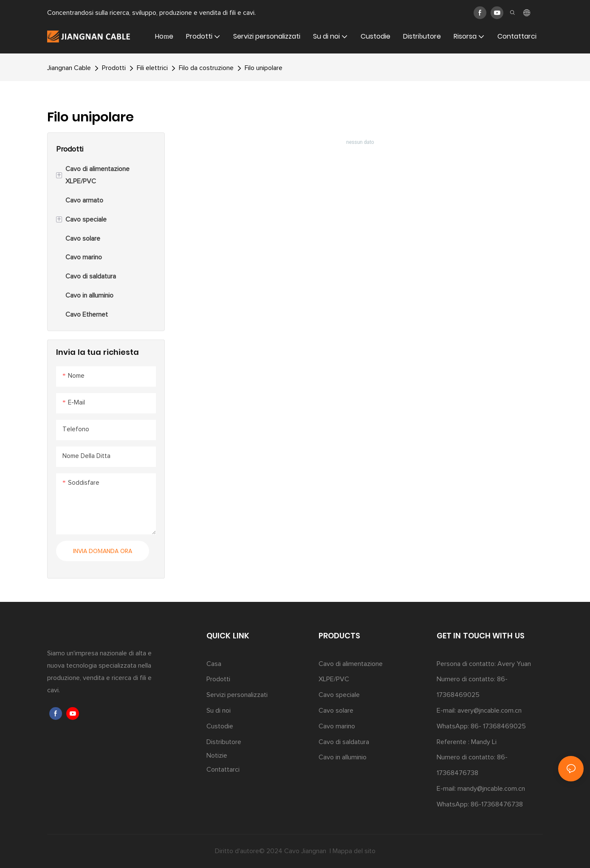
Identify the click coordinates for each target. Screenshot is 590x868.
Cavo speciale (339, 695)
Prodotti (114, 68)
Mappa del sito (354, 851)
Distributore (224, 742)
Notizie (217, 756)
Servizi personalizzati (237, 695)
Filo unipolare (264, 68)
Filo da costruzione (206, 68)
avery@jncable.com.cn (490, 711)
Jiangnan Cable (69, 68)
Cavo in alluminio (343, 757)
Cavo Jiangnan (306, 851)
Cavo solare (336, 711)
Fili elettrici (152, 68)
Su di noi (219, 711)
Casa (214, 664)
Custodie (220, 726)
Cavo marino (337, 726)
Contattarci (223, 770)
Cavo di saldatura (344, 742)
